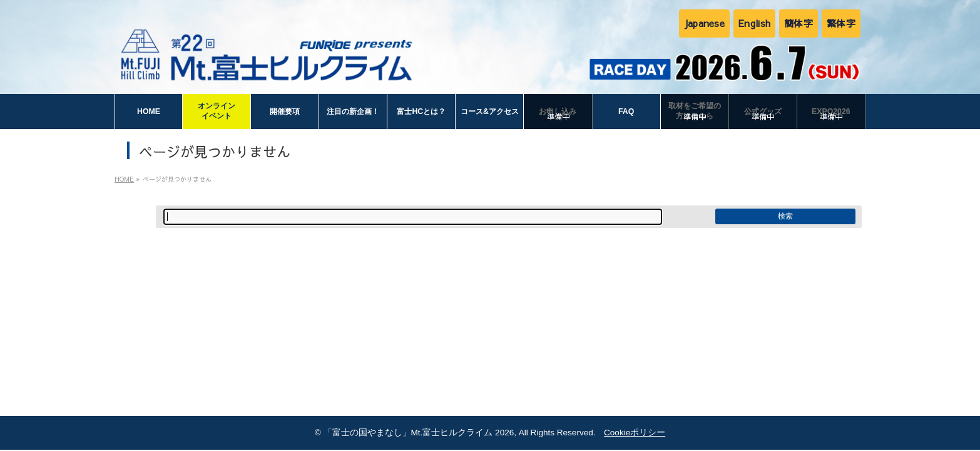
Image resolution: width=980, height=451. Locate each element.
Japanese (704, 23)
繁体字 (841, 23)
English (754, 23)
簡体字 (799, 23)
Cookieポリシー (635, 433)
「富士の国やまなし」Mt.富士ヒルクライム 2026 (419, 433)
